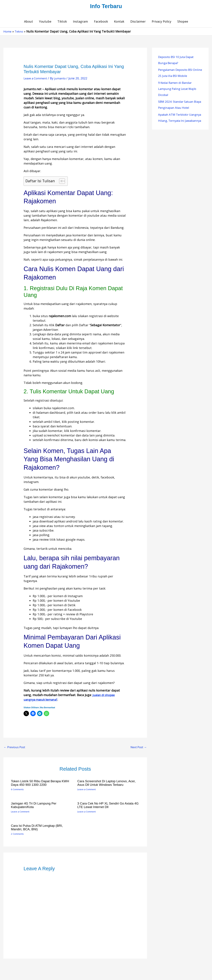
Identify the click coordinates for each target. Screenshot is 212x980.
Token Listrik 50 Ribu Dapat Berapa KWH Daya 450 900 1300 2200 (42, 784)
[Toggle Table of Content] (60, 182)
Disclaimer (138, 22)
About (29, 22)
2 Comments (18, 834)
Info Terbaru (106, 6)
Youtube (45, 22)
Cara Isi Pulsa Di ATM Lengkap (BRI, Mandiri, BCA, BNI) (39, 828)
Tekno (20, 32)
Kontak (119, 22)
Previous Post (16, 748)
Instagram (80, 22)
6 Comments (18, 790)
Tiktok (62, 22)
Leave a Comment (37, 79)
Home (8, 32)
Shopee (183, 22)
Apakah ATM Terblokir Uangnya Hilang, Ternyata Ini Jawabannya (179, 121)
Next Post (138, 748)
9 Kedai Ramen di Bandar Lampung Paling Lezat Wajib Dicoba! (179, 89)
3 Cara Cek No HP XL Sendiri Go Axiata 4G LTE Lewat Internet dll (107, 806)
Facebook (101, 22)
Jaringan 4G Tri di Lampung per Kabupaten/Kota (35, 806)
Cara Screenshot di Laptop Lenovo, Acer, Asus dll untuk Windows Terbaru (108, 784)
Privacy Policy (161, 22)
